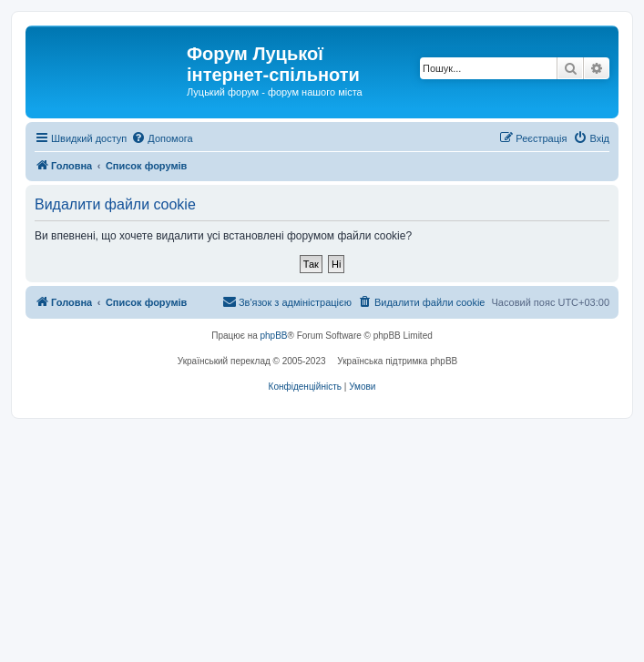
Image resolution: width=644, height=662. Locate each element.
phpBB (274, 336)
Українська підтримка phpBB (397, 361)
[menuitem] (162, 138)
